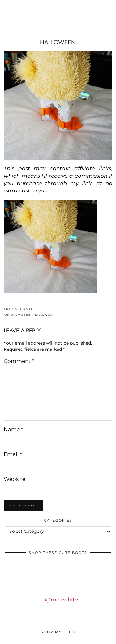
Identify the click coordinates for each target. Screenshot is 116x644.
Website (15, 479)
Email (13, 454)
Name (13, 429)
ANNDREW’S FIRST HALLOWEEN (29, 312)
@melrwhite (62, 600)
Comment (19, 361)
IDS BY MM (58, 26)
